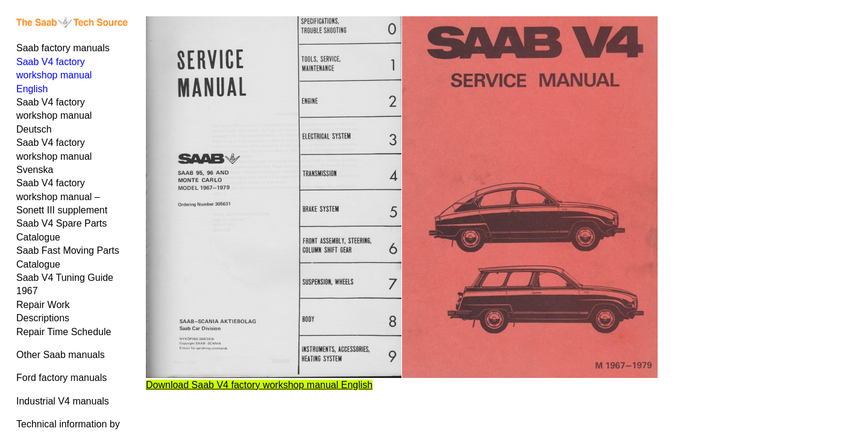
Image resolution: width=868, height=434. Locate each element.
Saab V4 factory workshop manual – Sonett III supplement (62, 197)
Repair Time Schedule (64, 332)
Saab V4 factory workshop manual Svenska (54, 156)
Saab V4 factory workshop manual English (54, 75)
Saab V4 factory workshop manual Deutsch (54, 116)
